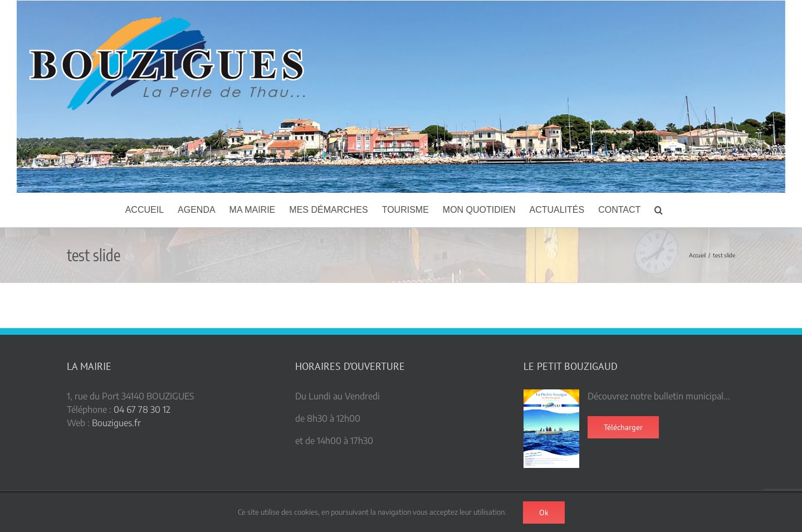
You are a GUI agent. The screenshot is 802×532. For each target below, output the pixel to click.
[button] (659, 210)
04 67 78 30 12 (142, 409)
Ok (544, 513)
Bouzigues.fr (116, 423)
